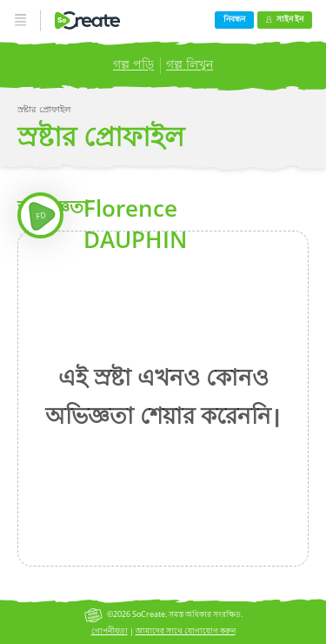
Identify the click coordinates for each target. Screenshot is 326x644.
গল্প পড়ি (133, 64)
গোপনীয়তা (110, 631)
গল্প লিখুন (190, 64)
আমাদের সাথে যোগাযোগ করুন (186, 631)
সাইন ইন (284, 19)
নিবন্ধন (234, 19)
